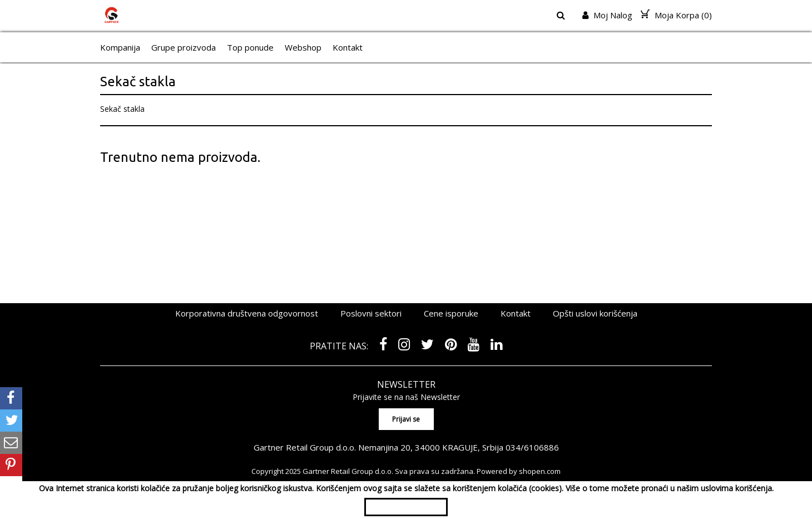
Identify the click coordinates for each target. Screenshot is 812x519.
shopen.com (540, 471)
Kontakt (348, 47)
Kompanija (120, 47)
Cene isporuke (451, 313)
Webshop (303, 47)
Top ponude (250, 47)
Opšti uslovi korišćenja (595, 313)
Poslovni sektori (371, 313)
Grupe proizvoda (184, 47)
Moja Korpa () (676, 15)
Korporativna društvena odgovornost (247, 313)
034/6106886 (532, 447)
